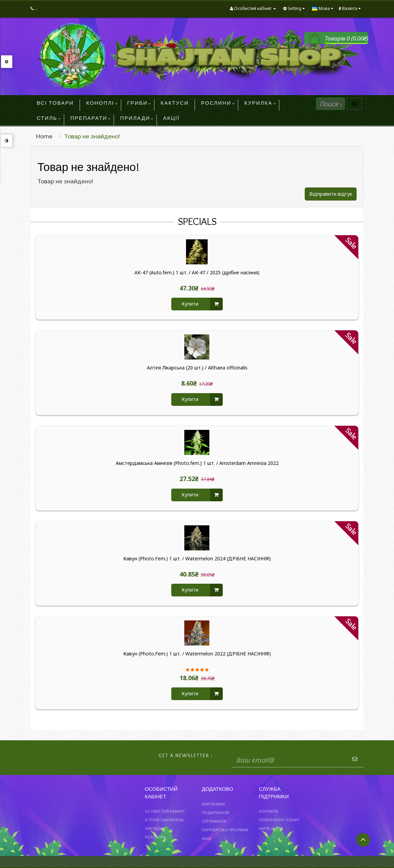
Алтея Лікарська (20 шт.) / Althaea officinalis (197, 368)
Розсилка (155, 837)
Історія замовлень (164, 820)
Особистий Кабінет (165, 811)
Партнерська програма (225, 830)
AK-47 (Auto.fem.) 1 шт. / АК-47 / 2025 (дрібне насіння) (197, 273)
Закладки (155, 828)
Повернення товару (279, 820)
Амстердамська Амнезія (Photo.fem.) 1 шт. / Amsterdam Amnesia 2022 (197, 463)
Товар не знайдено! (92, 136)
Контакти (269, 811)
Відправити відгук (331, 194)
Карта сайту (271, 828)
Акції (207, 838)
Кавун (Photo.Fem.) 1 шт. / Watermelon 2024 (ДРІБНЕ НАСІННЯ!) (197, 559)
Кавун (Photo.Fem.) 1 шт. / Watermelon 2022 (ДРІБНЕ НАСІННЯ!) (197, 654)
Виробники (213, 804)
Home (44, 136)
